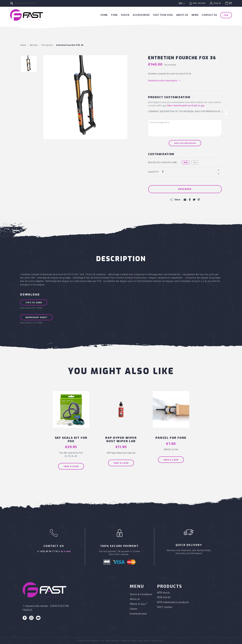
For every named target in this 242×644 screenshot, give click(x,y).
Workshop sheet (36, 317)
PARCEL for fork (171, 438)
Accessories (141, 15)
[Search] (34, 3)
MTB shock (163, 593)
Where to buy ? (138, 604)
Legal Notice (144, 641)
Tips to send (34, 302)
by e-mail (66, 551)
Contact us (209, 15)
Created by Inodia (128, 641)
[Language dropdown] (182, 3)
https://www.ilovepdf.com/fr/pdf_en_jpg (186, 105)
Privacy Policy (158, 641)
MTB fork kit (164, 597)
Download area (138, 614)
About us (182, 15)
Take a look (71, 466)
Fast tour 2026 (163, 15)
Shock (125, 15)
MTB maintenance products (173, 602)
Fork (114, 15)
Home (104, 15)
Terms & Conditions (141, 594)
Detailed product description (164, 81)
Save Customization (185, 143)
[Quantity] (189, 172)
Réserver (185, 189)
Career (134, 609)
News (195, 15)
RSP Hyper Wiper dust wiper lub (121, 439)
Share (189, 200)
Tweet (194, 200)
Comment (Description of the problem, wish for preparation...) (185, 111)
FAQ (226, 15)
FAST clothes (165, 607)
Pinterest (199, 200)
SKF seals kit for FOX (71, 439)
